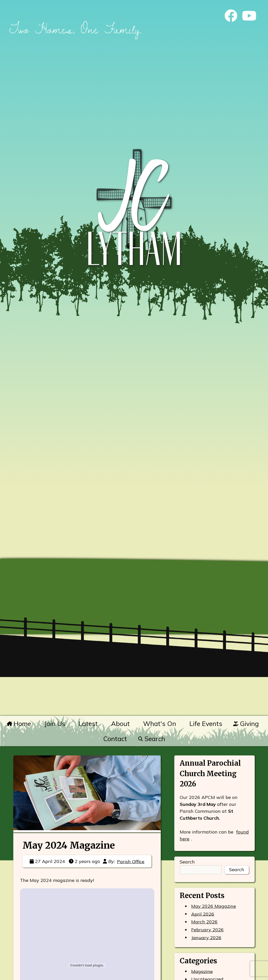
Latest (88, 724)
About (120, 724)
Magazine (202, 971)
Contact (115, 739)
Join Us (55, 724)
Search (151, 739)
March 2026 (204, 922)
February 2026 (207, 930)
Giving (246, 724)
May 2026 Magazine (214, 906)
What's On (160, 724)
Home (19, 724)
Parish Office (131, 861)
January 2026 (206, 937)
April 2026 (203, 914)
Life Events (206, 724)
